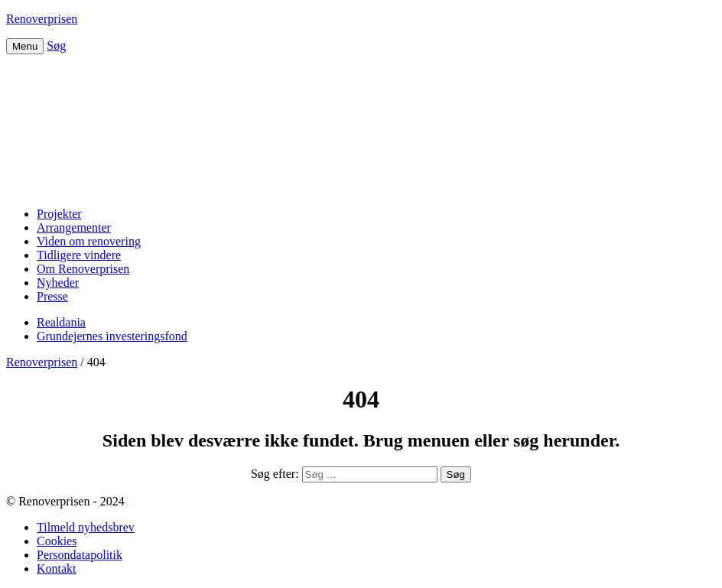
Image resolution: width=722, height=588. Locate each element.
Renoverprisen (42, 19)
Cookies (57, 541)
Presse (52, 296)
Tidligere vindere (79, 255)
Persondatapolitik (80, 555)
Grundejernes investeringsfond (112, 336)
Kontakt (57, 569)
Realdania (61, 322)
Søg (56, 45)
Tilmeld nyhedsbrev (86, 527)
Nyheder (58, 283)
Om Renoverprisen (83, 269)
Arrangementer (74, 227)
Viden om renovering (89, 241)
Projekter (59, 214)
